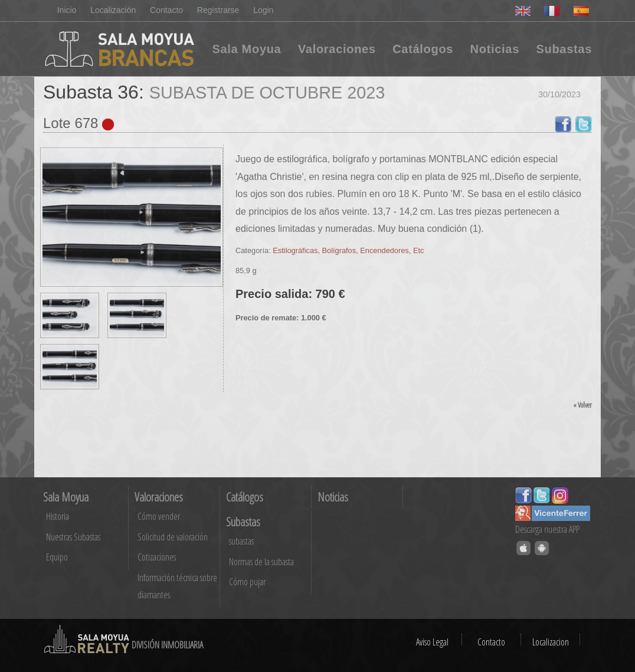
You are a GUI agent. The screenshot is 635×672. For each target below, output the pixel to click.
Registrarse (218, 10)
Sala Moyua (246, 49)
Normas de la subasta (261, 562)
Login (264, 10)
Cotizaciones (157, 557)
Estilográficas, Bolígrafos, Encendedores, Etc (348, 250)
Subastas (564, 49)
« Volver (582, 405)
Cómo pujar (247, 582)
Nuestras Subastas (73, 537)
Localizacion (551, 642)
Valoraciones (337, 49)
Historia (58, 516)
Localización (113, 10)
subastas (241, 541)
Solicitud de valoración (173, 537)
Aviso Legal (432, 642)
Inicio (67, 10)
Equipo (57, 557)
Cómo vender (159, 516)
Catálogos (423, 49)
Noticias (495, 49)
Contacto (166, 10)
